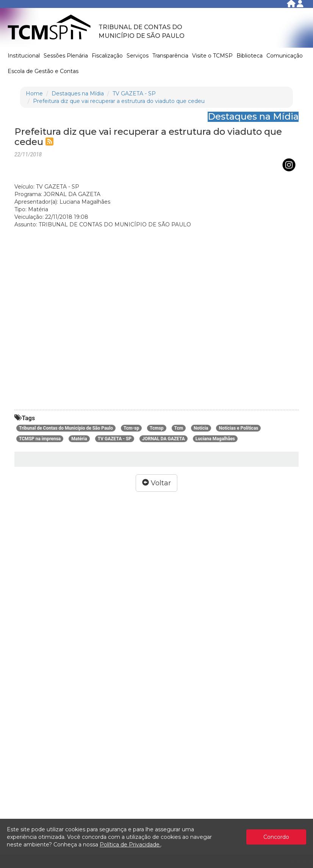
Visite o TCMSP (212, 56)
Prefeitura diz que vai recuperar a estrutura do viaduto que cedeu (119, 101)
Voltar (156, 483)
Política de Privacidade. (130, 845)
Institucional (24, 56)
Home (34, 94)
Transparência (170, 56)
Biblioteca (250, 56)
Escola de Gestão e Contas (43, 71)
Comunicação (285, 56)
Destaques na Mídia (78, 94)
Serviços (138, 56)
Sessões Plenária (66, 56)
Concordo (276, 837)
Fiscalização (107, 56)
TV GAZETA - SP (134, 94)
